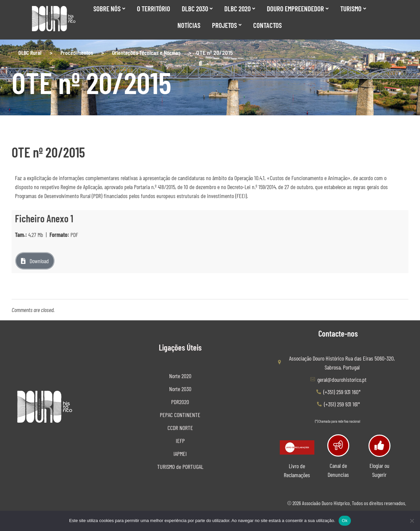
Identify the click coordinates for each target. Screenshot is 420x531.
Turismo (353, 8)
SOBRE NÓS (109, 8)
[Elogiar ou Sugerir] (379, 445)
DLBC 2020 (240, 8)
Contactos (267, 25)
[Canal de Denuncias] (338, 444)
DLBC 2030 (197, 8)
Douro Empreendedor (298, 8)
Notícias (189, 25)
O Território (154, 8)
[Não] (412, 521)
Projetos (227, 25)
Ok (345, 521)
